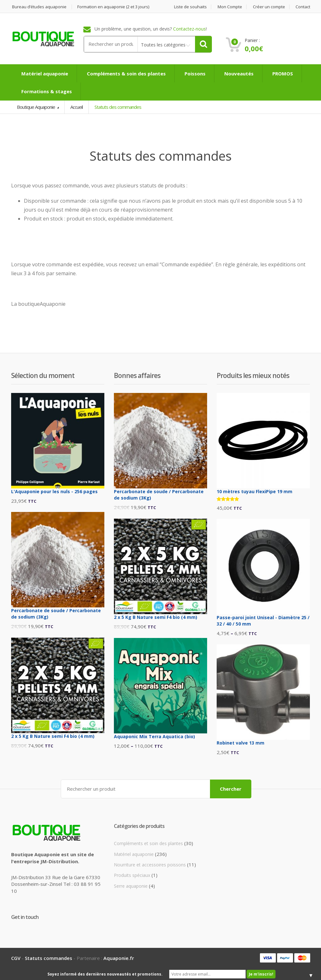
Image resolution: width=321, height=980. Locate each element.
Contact (302, 7)
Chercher (231, 789)
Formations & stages (46, 91)
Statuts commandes (49, 958)
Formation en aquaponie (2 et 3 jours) (113, 7)
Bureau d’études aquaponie (39, 7)
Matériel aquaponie (44, 73)
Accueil (77, 107)
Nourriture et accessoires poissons (150, 865)
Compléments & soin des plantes (126, 73)
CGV (16, 958)
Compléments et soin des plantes (148, 843)
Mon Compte (229, 7)
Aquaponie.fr (119, 958)
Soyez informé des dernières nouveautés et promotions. (105, 974)
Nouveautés (238, 73)
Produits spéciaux (132, 875)
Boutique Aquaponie (36, 107)
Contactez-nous (189, 29)
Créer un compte (269, 7)
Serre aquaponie (131, 886)
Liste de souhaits (190, 7)
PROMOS (282, 73)
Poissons (194, 73)
